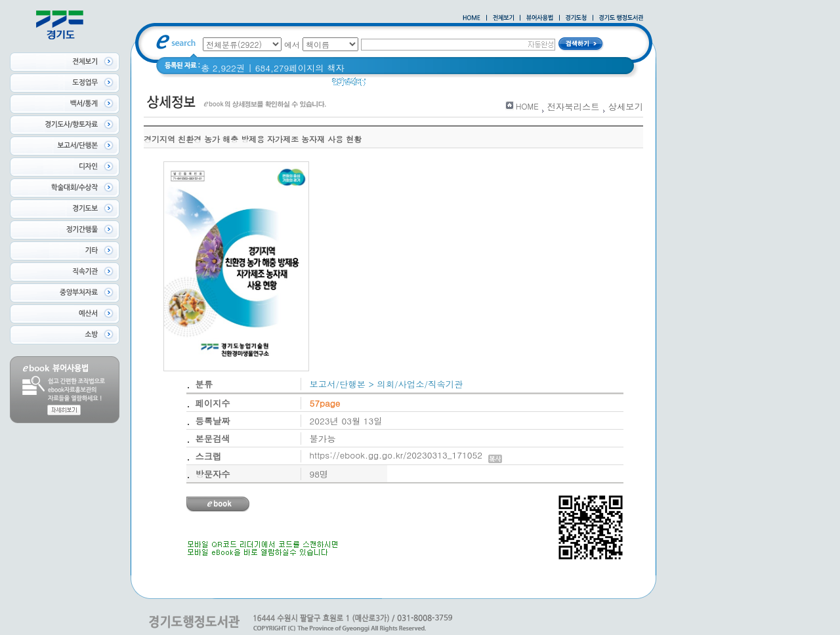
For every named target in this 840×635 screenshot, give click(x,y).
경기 (383, 85)
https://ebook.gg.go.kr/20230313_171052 (406, 455)
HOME (527, 106)
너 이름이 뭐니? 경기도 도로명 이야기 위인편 (492, 85)
